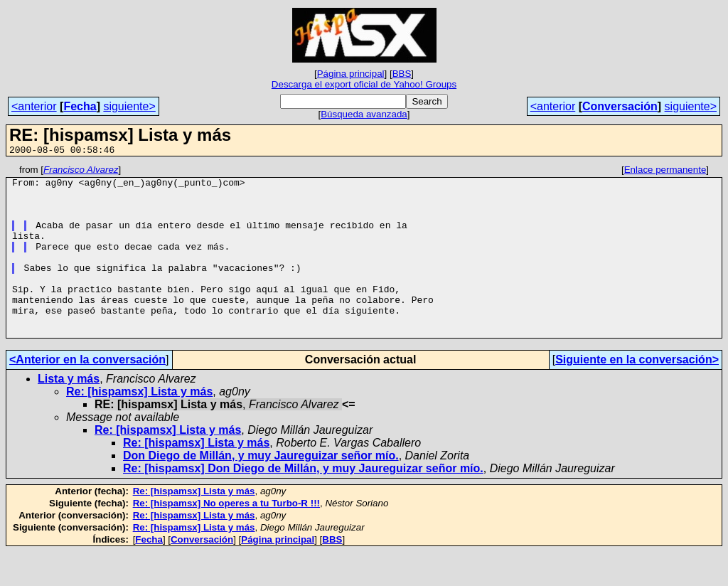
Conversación (620, 106)
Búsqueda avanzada (364, 114)
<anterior (34, 106)
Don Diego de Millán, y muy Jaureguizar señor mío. (261, 490)
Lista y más (69, 413)
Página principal (351, 74)
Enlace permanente (665, 172)
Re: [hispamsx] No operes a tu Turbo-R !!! (226, 537)
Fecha (80, 106)
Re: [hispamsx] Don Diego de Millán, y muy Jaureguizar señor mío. (303, 502)
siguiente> (129, 106)
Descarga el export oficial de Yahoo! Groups (364, 84)
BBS (402, 74)
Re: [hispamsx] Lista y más (139, 426)
